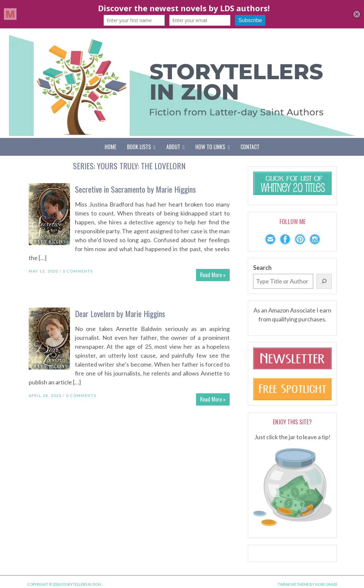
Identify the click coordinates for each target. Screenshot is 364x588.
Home (110, 147)
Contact (250, 147)
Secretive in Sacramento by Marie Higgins (135, 189)
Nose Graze (326, 584)
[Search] (324, 281)
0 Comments (78, 271)
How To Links (213, 147)
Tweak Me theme (293, 584)
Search (262, 268)
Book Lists (141, 147)
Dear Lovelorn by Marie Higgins (120, 313)
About (176, 147)
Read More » (213, 275)
